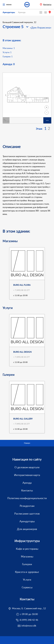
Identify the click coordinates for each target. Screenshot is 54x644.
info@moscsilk (29, 626)
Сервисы (27, 588)
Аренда (22, 12)
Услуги (27, 580)
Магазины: (9, 48)
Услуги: (7, 52)
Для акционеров (27, 529)
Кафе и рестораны (27, 549)
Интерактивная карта (41, 12)
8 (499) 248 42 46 (29, 620)
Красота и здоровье (27, 572)
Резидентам (27, 506)
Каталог (46, 12)
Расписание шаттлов (27, 514)
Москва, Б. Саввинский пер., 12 (29, 609)
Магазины (27, 557)
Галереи (27, 564)
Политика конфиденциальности (27, 498)
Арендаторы (9, 12)
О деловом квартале (27, 467)
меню (7, 5)
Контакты (47, 5)
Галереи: (8, 57)
